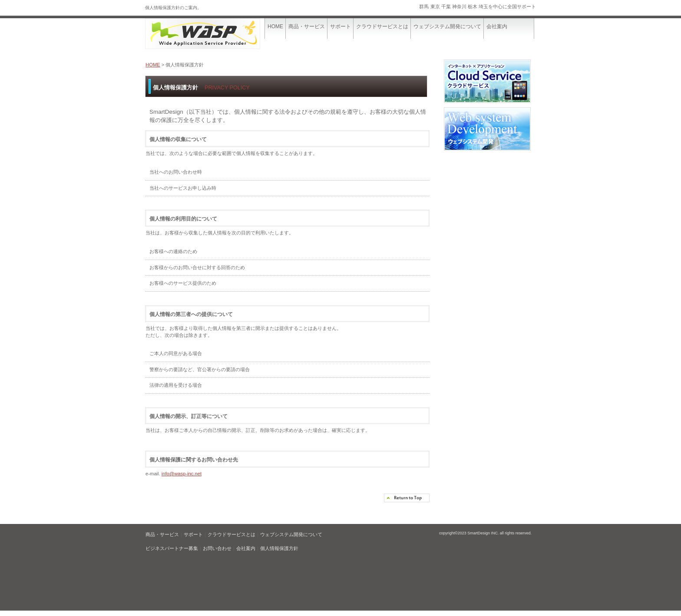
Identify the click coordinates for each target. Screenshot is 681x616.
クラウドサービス (487, 83)
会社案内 (246, 548)
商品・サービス (162, 534)
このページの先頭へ (407, 498)
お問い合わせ (217, 548)
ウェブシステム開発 (487, 131)
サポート (193, 534)
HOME (153, 65)
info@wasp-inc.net (182, 474)
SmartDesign (210, 34)
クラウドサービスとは (231, 534)
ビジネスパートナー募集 (172, 548)
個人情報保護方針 (279, 548)
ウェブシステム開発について (291, 534)
